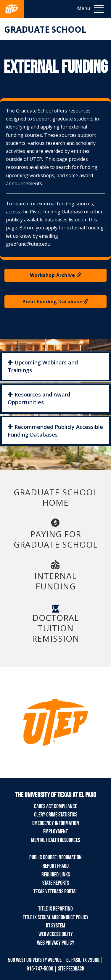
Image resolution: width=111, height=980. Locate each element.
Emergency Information (56, 823)
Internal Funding (55, 576)
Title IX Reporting (55, 909)
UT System (55, 926)
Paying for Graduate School (56, 534)
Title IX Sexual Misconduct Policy (56, 917)
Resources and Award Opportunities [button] (39, 398)
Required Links (56, 875)
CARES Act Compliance (55, 806)
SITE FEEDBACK (71, 969)
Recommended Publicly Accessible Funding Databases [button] (55, 431)
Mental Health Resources (55, 840)
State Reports (56, 883)
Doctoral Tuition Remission (56, 624)
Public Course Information (55, 857)
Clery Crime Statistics (56, 815)
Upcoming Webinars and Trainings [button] (43, 366)
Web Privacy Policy (56, 943)
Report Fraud (56, 866)
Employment (55, 832)
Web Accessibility (56, 934)
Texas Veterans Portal (55, 892)
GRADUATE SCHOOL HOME (56, 497)
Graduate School (45, 29)
